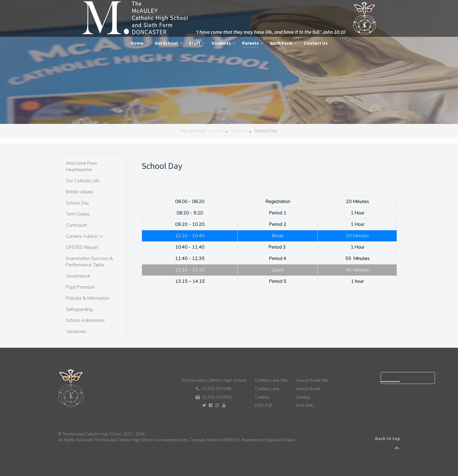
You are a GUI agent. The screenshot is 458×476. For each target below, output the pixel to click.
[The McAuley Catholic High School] (230, 18)
